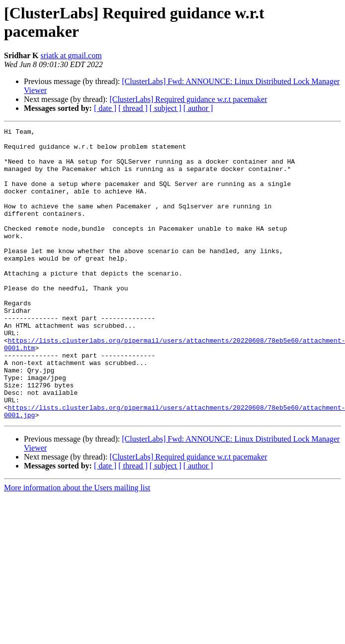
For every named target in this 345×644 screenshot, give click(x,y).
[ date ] (105, 108)
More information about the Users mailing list (77, 546)
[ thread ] (133, 108)
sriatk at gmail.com (71, 55)
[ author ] (198, 108)
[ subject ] (166, 108)
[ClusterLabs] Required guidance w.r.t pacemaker (188, 99)
